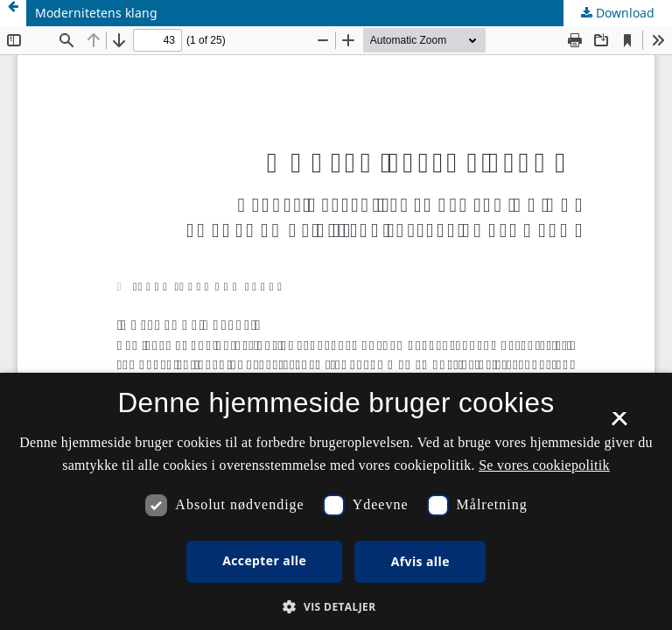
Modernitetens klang (96, 13)
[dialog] (336, 501)
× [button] (619, 424)
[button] (336, 607)
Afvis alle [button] (420, 561)
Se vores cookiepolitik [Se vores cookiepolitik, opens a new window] (544, 465)
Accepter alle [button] (264, 560)
